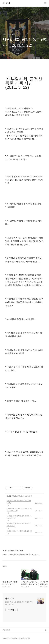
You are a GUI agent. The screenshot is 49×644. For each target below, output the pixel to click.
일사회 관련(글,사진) (13, 496)
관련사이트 (6, 630)
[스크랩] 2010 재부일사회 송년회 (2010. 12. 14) (19, 517)
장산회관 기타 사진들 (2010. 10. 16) (19, 531)
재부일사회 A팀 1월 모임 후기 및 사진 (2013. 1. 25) (19, 509)
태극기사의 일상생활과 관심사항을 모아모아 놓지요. (19, 603)
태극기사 (6, 3)
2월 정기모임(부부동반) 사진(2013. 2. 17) (19, 502)
